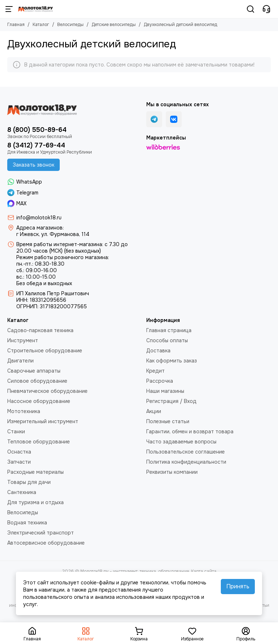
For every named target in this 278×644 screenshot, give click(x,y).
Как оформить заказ (172, 361)
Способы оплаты (167, 340)
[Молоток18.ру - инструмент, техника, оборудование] (35, 9)
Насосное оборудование (39, 401)
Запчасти (19, 462)
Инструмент (23, 340)
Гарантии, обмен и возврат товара (190, 432)
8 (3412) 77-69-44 (36, 145)
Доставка (158, 351)
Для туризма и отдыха (35, 502)
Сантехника (22, 492)
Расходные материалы (35, 472)
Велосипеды (70, 25)
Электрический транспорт (41, 533)
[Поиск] (250, 9)
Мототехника (24, 411)
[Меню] (9, 9)
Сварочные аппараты (34, 371)
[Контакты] (266, 9)
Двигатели (20, 361)
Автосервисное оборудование (46, 543)
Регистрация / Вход (171, 401)
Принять (238, 586)
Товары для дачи (29, 482)
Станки (16, 432)
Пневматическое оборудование (47, 391)
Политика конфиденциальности (186, 462)
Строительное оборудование (45, 351)
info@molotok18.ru (39, 218)
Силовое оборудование (37, 381)
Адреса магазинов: (40, 228)
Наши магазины (165, 391)
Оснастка (19, 452)
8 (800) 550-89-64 (37, 130)
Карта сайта (204, 571)
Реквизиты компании (172, 472)
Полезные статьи (168, 421)
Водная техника (27, 523)
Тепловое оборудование (39, 442)
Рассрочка (160, 381)
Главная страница (169, 330)
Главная (16, 25)
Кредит (155, 371)
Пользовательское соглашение (186, 452)
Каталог (41, 25)
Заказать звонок (33, 165)
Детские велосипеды (114, 25)
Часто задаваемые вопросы (181, 442)
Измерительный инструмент (43, 421)
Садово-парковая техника (40, 330)
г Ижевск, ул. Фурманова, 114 (53, 234)
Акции (154, 411)
